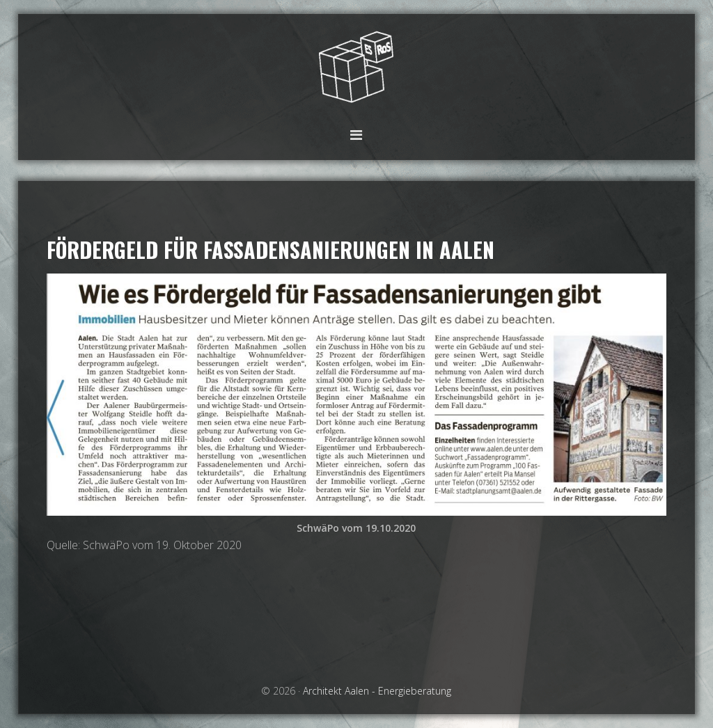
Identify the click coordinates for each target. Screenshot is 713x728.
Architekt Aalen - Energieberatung (356, 68)
